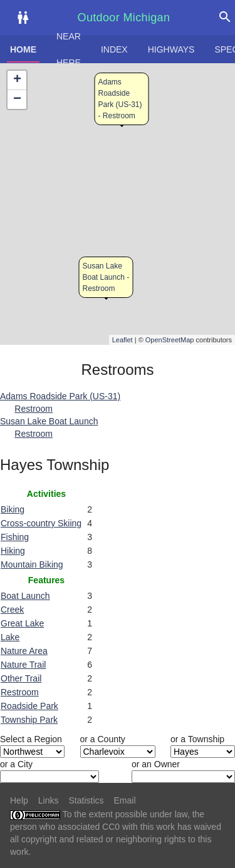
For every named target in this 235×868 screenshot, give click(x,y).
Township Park (29, 720)
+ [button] (17, 80)
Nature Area (24, 651)
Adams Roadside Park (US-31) (60, 396)
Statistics (86, 800)
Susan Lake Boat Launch (49, 421)
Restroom (20, 692)
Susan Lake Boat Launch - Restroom (106, 277)
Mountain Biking (32, 564)
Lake (10, 637)
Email (125, 800)
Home (23, 49)
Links (49, 800)
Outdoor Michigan (124, 18)
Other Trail (21, 678)
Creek (12, 610)
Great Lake (22, 623)
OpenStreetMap (170, 340)
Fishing (15, 537)
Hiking (13, 551)
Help (19, 800)
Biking (13, 509)
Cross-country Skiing (41, 523)
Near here (69, 49)
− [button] (17, 100)
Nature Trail (23, 665)
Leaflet (123, 340)
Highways (171, 49)
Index (114, 49)
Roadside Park (29, 706)
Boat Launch (25, 596)
